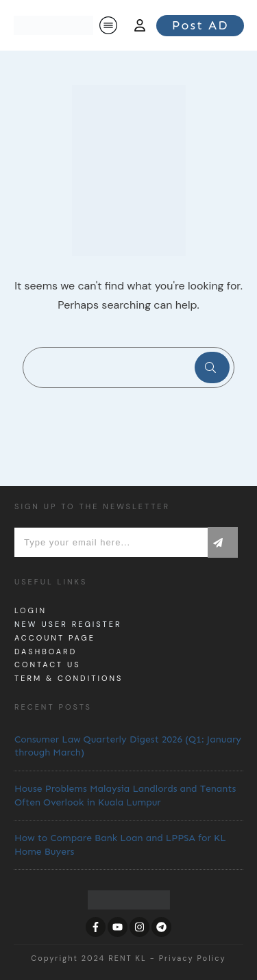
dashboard (46, 652)
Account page (55, 638)
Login (30, 610)
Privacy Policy (193, 958)
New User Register (68, 624)
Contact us (48, 665)
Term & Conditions (69, 678)
